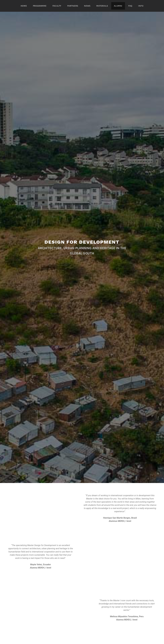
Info (141, 6)
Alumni (118, 6)
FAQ (130, 6)
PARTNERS (73, 6)
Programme (40, 6)
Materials (102, 6)
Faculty (57, 6)
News (87, 6)
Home (24, 6)
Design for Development (82, 242)
